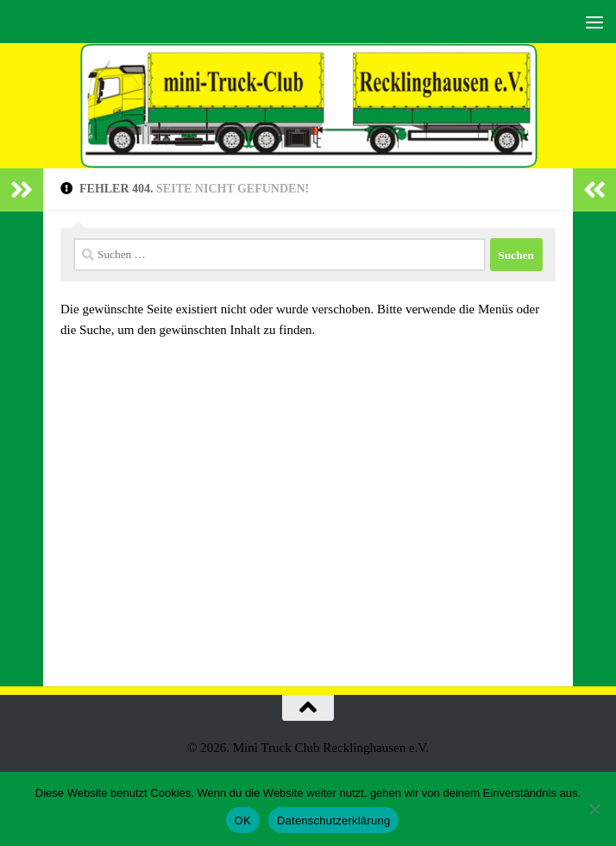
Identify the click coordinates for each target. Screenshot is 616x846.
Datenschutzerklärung (333, 821)
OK (243, 821)
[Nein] (594, 809)
